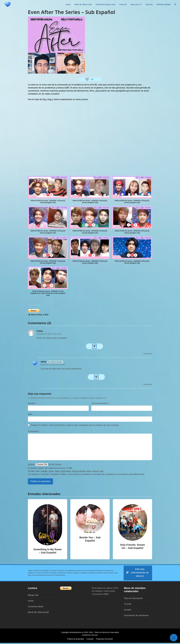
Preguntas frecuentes (105, 640)
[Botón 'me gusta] (87, 79)
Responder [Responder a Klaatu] (148, 354)
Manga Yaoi (33, 596)
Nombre (32, 403)
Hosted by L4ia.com (90, 636)
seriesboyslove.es (76, 633)
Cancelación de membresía (136, 617)
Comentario (34, 431)
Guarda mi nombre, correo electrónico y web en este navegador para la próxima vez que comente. (75, 425)
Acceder (128, 611)
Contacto (90, 640)
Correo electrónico (100, 403)
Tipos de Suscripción (133, 599)
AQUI (106, 595)
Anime (31, 602)
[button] (175, 4)
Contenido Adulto (36, 608)
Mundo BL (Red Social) (38, 613)
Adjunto (31, 464)
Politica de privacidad (75, 640)
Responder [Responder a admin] (148, 384)
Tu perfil (128, 605)
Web (30, 414)
